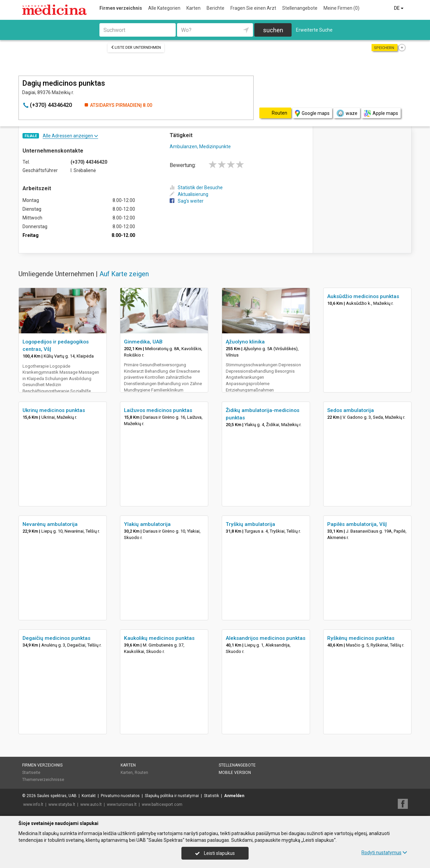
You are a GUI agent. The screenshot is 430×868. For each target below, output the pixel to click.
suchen (273, 30)
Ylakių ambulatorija (147, 524)
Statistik (211, 796)
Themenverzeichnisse (43, 780)
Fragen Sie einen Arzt (253, 8)
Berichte (216, 8)
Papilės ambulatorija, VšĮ (357, 524)
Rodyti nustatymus (384, 853)
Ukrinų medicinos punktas (54, 410)
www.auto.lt (91, 804)
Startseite (31, 773)
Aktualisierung (189, 194)
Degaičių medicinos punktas (56, 638)
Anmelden (234, 796)
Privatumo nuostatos (120, 796)
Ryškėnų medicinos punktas (361, 638)
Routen (141, 773)
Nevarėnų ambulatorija (50, 524)
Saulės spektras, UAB (57, 796)
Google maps (312, 113)
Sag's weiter (187, 201)
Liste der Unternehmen (136, 48)
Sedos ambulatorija (351, 410)
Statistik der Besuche (196, 188)
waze (347, 113)
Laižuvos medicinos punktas (158, 410)
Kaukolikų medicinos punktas (159, 638)
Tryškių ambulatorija (250, 524)
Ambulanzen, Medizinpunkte (200, 147)
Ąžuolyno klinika (245, 342)
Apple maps (381, 113)
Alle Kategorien (164, 8)
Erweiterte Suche (314, 30)
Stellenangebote (300, 8)
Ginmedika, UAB (143, 342)
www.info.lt (33, 804)
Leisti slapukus (215, 853)
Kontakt (89, 796)
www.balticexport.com (162, 804)
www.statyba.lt (62, 804)
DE (399, 8)
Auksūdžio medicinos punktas (363, 296)
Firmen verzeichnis (121, 8)
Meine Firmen (341, 8)
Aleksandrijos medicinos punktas (266, 638)
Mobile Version (235, 773)
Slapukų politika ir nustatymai (172, 796)
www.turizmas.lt (122, 804)
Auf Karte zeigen (124, 274)
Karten (193, 8)
